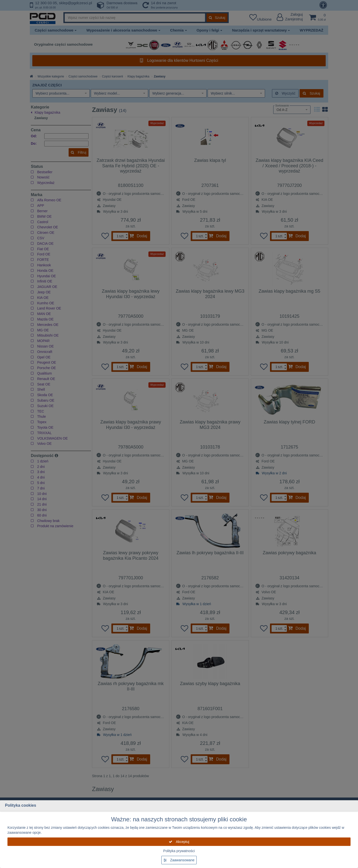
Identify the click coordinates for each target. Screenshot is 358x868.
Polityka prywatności (179, 851)
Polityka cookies (21, 805)
